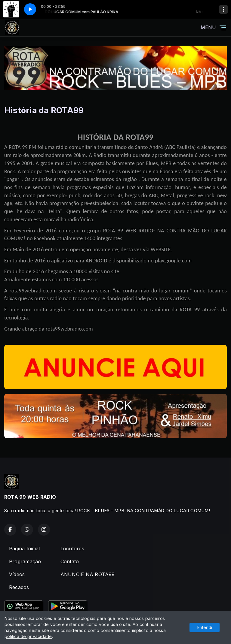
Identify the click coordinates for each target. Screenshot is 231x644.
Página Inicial (24, 549)
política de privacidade (28, 636)
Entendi (205, 627)
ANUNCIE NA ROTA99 (88, 574)
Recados (19, 587)
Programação (25, 561)
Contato (70, 561)
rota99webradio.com (69, 329)
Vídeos (17, 574)
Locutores (72, 549)
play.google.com (173, 261)
